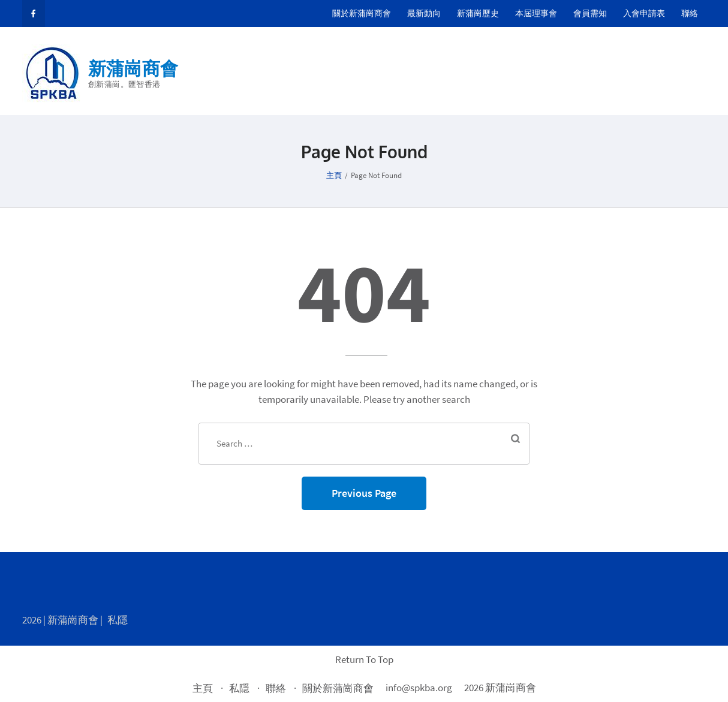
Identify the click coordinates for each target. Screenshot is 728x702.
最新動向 (424, 13)
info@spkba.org (419, 688)
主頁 (203, 688)
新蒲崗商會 (133, 68)
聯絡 (690, 13)
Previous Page (364, 493)
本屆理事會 (536, 13)
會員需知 (590, 13)
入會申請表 (644, 13)
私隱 (118, 620)
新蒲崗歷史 (478, 13)
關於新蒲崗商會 (362, 13)
